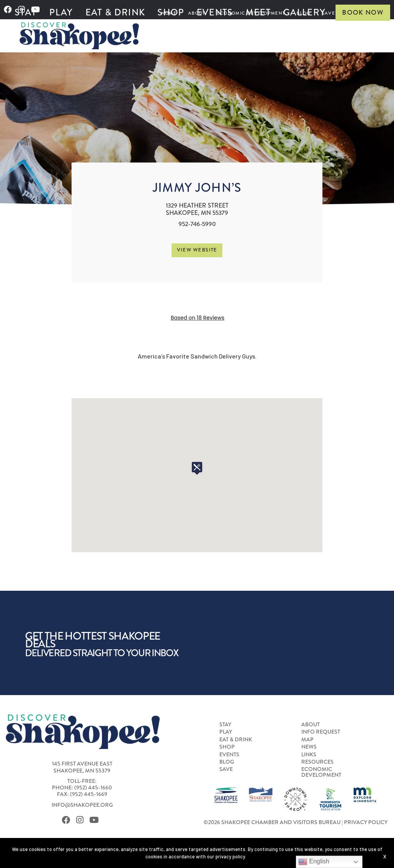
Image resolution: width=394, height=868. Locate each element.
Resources (317, 762)
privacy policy (230, 856)
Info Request (321, 732)
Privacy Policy (366, 822)
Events (215, 12)
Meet (258, 12)
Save (226, 769)
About (311, 725)
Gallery (304, 12)
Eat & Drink (115, 12)
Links (309, 755)
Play (61, 12)
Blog (227, 762)
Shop (171, 12)
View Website (197, 250)
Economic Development (321, 772)
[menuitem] (26, 13)
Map (307, 740)
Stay (26, 12)
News (309, 747)
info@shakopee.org (82, 805)
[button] (197, 468)
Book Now (363, 13)
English (314, 862)
